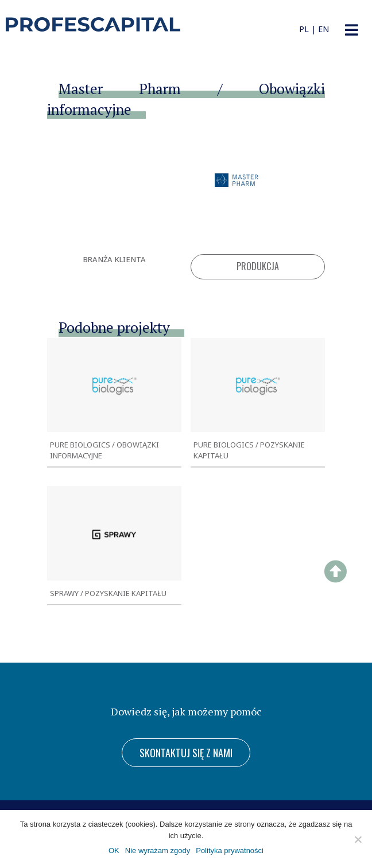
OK (114, 851)
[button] (351, 30)
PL (304, 29)
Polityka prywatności (230, 851)
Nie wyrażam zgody (158, 851)
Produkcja (258, 266)
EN (323, 29)
